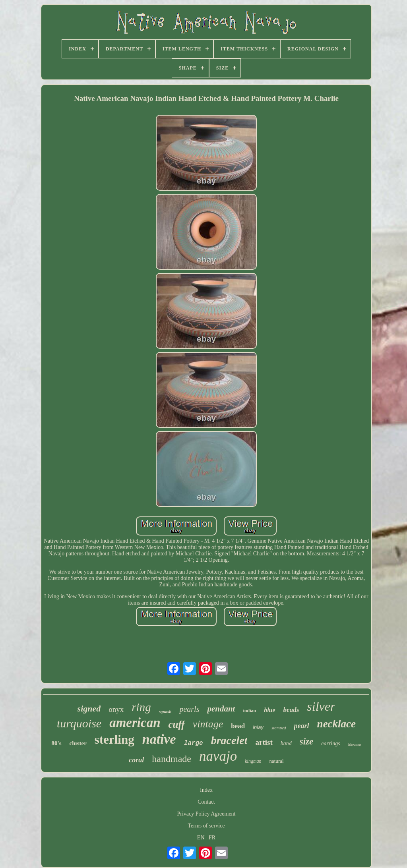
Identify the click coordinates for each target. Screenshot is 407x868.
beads (291, 710)
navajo (218, 756)
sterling (114, 739)
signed (89, 709)
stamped (279, 728)
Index (206, 790)
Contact (206, 802)
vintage (208, 724)
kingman (253, 761)
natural (277, 761)
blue (269, 710)
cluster (78, 743)
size (307, 741)
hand (286, 743)
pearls (189, 709)
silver (321, 706)
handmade (172, 759)
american (135, 723)
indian (249, 711)
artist (264, 742)
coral (136, 760)
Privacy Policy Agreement (206, 814)
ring (141, 707)
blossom (355, 745)
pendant (221, 709)
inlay (258, 727)
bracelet (229, 740)
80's (57, 743)
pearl (302, 726)
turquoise (79, 723)
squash (165, 711)
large (194, 743)
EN (201, 838)
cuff (176, 724)
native (159, 739)
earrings (330, 743)
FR (212, 838)
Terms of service (206, 826)
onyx (116, 709)
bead (238, 726)
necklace (336, 724)
